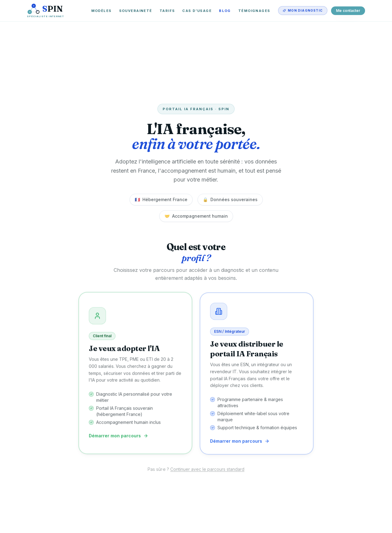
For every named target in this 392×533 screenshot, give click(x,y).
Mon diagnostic (303, 10)
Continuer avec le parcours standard (207, 469)
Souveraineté (136, 11)
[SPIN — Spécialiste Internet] (45, 11)
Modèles (102, 11)
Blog (225, 11)
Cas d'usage (197, 11)
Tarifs (167, 11)
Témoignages (254, 11)
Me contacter (348, 11)
